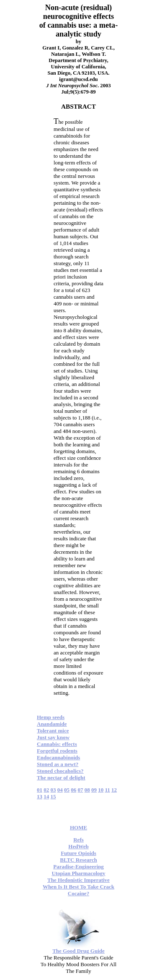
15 (53, 796)
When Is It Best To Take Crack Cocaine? (78, 890)
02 (46, 790)
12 (114, 790)
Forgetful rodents (57, 751)
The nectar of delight (61, 778)
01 (40, 790)
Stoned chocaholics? (60, 771)
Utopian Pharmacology (78, 873)
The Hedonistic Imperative (78, 880)
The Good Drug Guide (78, 951)
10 (101, 790)
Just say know (53, 737)
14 (46, 796)
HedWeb (78, 846)
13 (40, 796)
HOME (78, 828)
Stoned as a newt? (58, 764)
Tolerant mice (53, 731)
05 (67, 790)
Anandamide (52, 724)
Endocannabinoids (58, 757)
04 (60, 790)
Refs (78, 840)
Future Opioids (78, 853)
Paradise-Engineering (78, 867)
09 (94, 790)
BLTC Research (78, 860)
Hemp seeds (51, 717)
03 (53, 790)
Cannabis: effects (57, 744)
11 (108, 790)
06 (73, 790)
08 (87, 790)
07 (81, 790)
